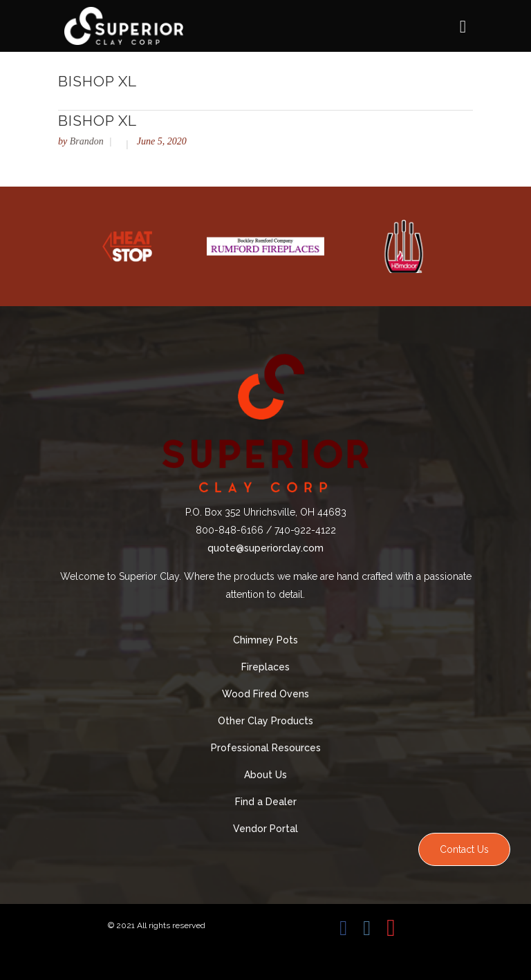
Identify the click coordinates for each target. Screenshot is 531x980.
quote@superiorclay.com (265, 548)
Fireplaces (265, 667)
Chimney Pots (265, 640)
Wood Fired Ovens (265, 694)
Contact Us (464, 849)
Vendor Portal (265, 829)
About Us (265, 775)
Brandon (87, 141)
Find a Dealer (266, 802)
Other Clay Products (265, 721)
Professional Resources (266, 748)
